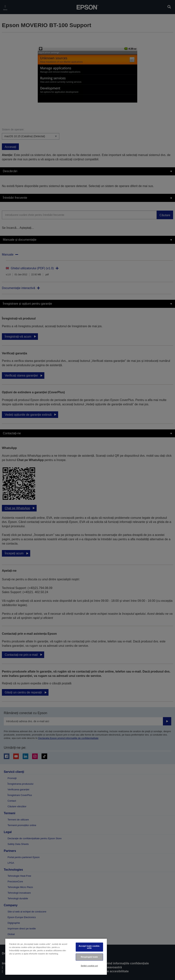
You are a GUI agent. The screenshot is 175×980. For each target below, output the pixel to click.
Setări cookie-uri (89, 966)
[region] (56, 957)
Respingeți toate (89, 957)
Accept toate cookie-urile (89, 947)
